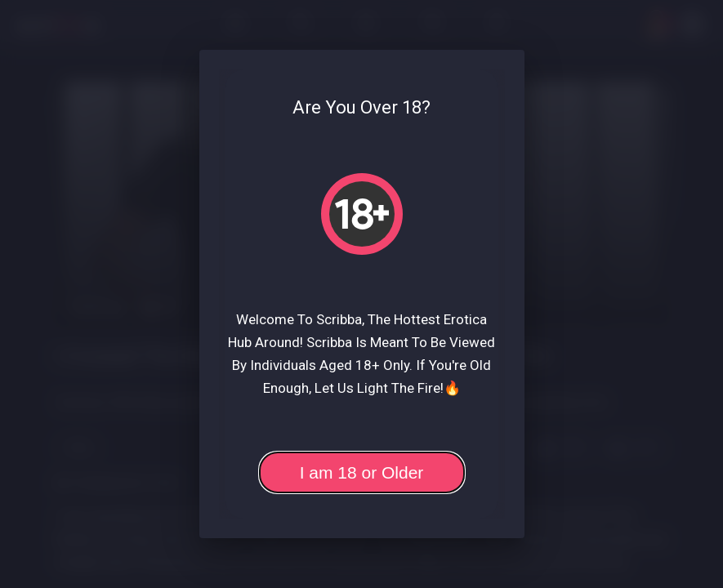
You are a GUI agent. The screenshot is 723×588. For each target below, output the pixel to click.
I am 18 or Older (362, 472)
